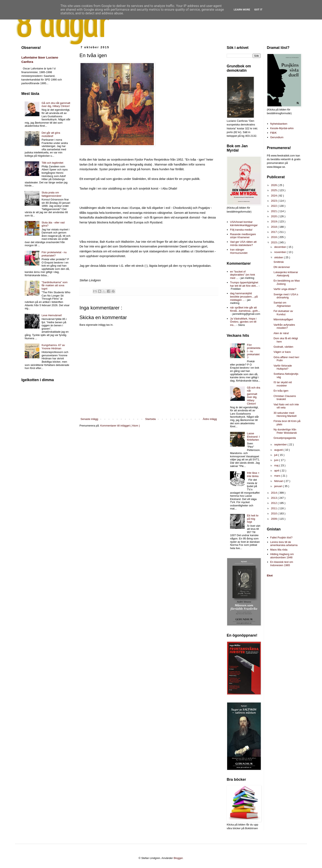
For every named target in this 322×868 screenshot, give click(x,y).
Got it (258, 10)
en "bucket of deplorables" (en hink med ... (243, 275)
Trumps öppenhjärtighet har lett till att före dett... (244, 284)
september (281, 444)
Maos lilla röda (279, 550)
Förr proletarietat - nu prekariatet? (54, 254)
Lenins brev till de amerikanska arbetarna (284, 544)
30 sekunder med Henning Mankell (285, 414)
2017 (274, 232)
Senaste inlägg (89, 419)
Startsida (150, 419)
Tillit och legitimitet (52, 163)
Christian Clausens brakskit (285, 398)
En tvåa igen (281, 391)
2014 (274, 493)
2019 (274, 221)
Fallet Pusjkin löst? (281, 537)
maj (277, 465)
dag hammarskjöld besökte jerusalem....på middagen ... (244, 297)
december (280, 247)
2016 (274, 237)
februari (279, 481)
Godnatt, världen (283, 347)
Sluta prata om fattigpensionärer (51, 194)
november (280, 252)
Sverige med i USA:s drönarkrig (286, 296)
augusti (279, 450)
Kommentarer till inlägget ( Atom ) (120, 426)
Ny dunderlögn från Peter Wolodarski (285, 431)
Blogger (178, 858)
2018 (274, 227)
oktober (279, 257)
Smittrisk (279, 262)
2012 (274, 503)
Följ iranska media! (241, 230)
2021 (274, 211)
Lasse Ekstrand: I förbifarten (253, 437)
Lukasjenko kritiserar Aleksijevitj (286, 274)
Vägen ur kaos (282, 352)
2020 (274, 216)
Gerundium (277, 137)
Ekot (270, 575)
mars (278, 476)
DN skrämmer (282, 267)
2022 (274, 206)
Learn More (242, 10)
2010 (274, 513)
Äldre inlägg (210, 419)
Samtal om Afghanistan (282, 304)
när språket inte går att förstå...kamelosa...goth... (245, 309)
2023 (274, 201)
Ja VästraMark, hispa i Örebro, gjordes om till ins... (243, 322)
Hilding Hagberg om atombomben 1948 (282, 556)
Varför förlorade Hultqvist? (283, 367)
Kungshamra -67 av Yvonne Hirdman (53, 347)
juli (276, 455)
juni (277, 460)
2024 (274, 196)
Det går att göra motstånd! (51, 134)
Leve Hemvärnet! (52, 315)
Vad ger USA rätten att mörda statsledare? (243, 243)
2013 (274, 498)
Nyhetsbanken (279, 124)
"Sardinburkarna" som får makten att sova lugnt (54, 285)
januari (279, 486)
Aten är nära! (281, 333)
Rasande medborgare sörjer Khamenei (243, 236)
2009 (274, 519)
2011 (274, 508)
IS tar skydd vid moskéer (283, 384)
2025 (274, 190)
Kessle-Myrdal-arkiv (282, 128)
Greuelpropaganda (285, 438)
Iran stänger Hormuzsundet (239, 251)
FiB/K (274, 133)
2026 (274, 185)
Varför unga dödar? (285, 289)
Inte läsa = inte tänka (253, 474)
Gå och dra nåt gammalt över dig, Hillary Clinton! (56, 105)
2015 (274, 242)
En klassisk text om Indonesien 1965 (282, 564)
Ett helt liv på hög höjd (253, 519)
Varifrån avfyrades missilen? (284, 326)
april (277, 471)
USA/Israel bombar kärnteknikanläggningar (244, 224)
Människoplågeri (283, 319)
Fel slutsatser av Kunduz (283, 313)
